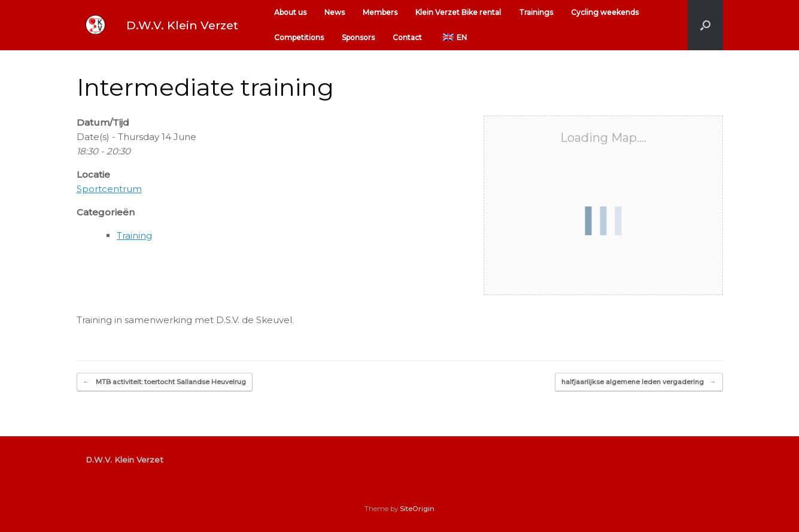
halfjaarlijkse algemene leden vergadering (639, 382)
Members (380, 12)
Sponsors (358, 37)
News (335, 12)
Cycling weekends (605, 12)
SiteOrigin (417, 509)
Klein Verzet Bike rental (458, 12)
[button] (705, 25)
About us (290, 12)
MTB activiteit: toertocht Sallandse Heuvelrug (165, 382)
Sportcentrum (109, 189)
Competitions (299, 37)
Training (134, 235)
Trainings (536, 12)
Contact (407, 37)
